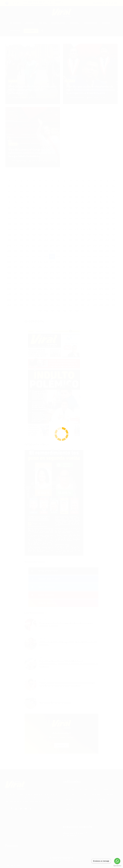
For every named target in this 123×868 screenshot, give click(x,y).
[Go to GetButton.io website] (117, 866)
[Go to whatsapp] (117, 861)
